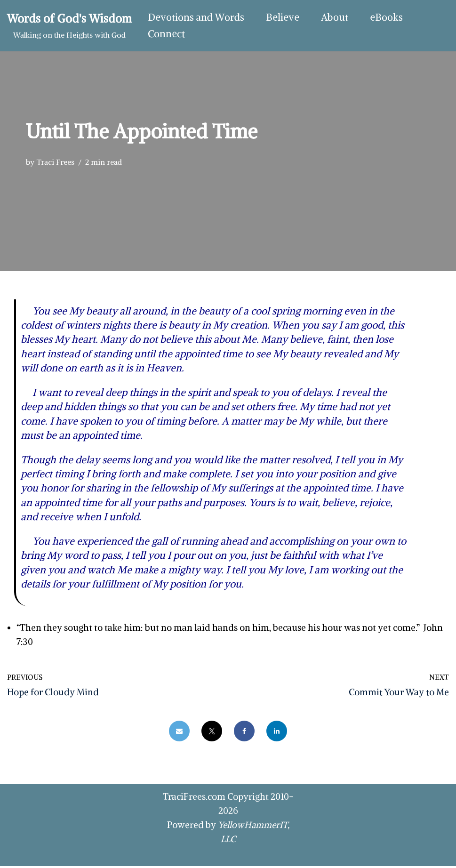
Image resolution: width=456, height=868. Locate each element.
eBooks (386, 18)
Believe (283, 18)
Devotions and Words (196, 18)
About (335, 18)
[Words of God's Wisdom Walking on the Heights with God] (69, 26)
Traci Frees (55, 162)
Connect (167, 34)
